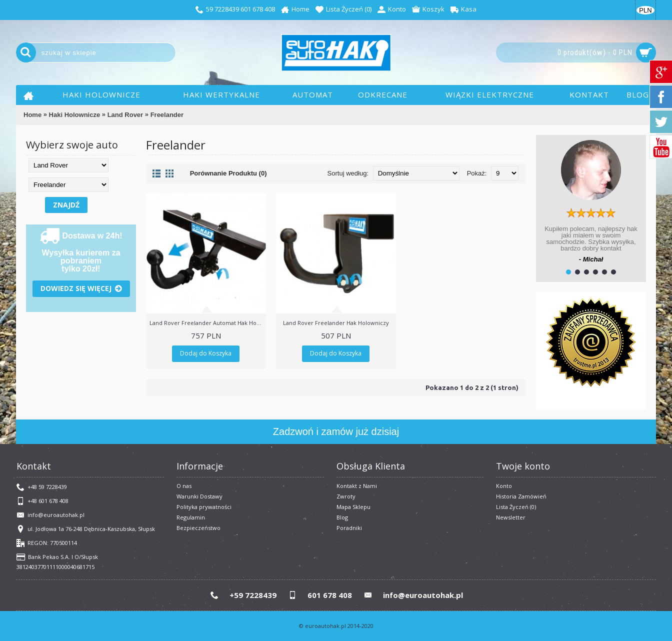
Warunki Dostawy (199, 496)
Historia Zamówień (521, 496)
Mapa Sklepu (353, 507)
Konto (504, 486)
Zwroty (346, 496)
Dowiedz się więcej (81, 289)
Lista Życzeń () (516, 507)
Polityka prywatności (204, 507)
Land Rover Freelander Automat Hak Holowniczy (208, 323)
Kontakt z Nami (357, 486)
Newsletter (511, 517)
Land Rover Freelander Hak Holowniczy (336, 323)
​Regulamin (191, 517)
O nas (184, 486)
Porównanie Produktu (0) (228, 173)
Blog (342, 517)
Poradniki (349, 528)
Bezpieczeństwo (198, 528)
